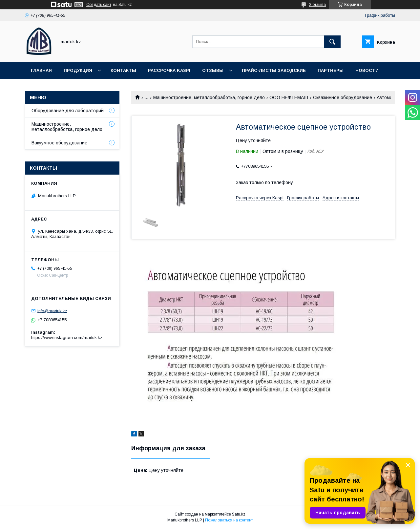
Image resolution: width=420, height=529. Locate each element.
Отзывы (213, 70)
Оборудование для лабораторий (68, 111)
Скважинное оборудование (343, 97)
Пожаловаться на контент (229, 520)
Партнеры (331, 70)
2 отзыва (317, 5)
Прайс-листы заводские (274, 70)
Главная (41, 70)
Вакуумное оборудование (59, 143)
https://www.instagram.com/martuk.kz (67, 338)
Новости (367, 70)
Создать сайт (99, 5)
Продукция (78, 70)
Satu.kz (239, 514)
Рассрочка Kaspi (169, 70)
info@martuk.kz (52, 311)
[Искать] (332, 42)
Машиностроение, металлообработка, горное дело (209, 97)
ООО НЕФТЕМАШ (289, 97)
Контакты (123, 70)
